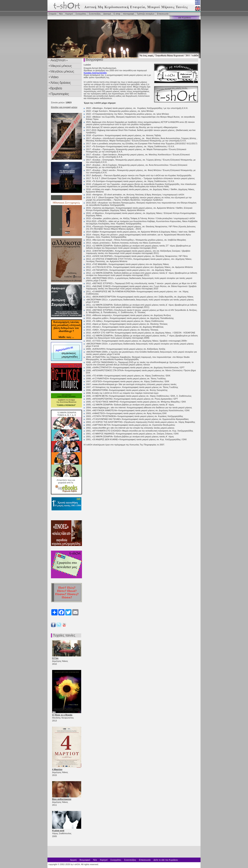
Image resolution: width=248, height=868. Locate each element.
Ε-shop (117, 14)
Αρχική (73, 860)
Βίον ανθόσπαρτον (62, 799)
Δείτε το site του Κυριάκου (166, 860)
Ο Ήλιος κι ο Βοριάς (62, 715)
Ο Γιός (55, 658)
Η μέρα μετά (58, 830)
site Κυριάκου (184, 18)
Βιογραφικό (85, 860)
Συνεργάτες (81, 14)
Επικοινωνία (163, 14)
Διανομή (107, 14)
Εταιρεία (53, 14)
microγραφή (128, 14)
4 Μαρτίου (57, 769)
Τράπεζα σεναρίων (146, 14)
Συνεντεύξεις (95, 14)
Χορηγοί (69, 14)
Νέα (61, 14)
